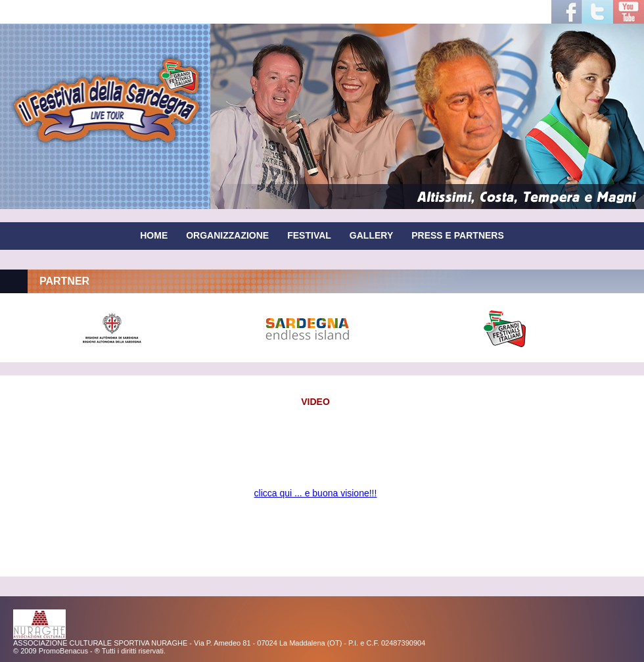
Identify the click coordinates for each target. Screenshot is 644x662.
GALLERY (371, 235)
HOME (154, 235)
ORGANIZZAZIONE (227, 235)
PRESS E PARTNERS (458, 235)
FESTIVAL (309, 235)
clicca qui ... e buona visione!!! (316, 493)
